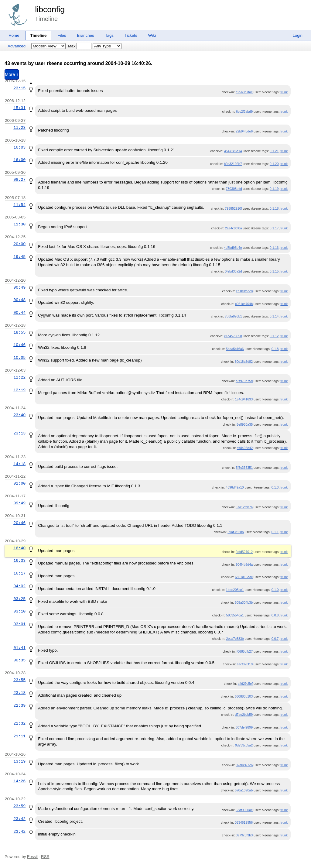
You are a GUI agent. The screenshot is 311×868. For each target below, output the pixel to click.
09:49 (19, 503)
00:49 (19, 287)
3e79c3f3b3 (244, 835)
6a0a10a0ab (244, 790)
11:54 (19, 205)
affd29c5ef (245, 684)
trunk (284, 92)
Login (297, 35)
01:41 (19, 648)
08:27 (19, 180)
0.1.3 (275, 487)
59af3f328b (236, 532)
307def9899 (244, 727)
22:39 (19, 705)
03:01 (19, 624)
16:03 (19, 147)
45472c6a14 (233, 151)
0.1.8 (275, 349)
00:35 (19, 660)
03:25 (19, 599)
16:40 (19, 548)
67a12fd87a (244, 507)
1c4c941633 (244, 399)
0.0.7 (275, 639)
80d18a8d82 (244, 362)
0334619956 (244, 822)
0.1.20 (274, 164)
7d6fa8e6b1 (233, 316)
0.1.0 (275, 590)
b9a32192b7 (233, 164)
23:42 (19, 819)
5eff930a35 (245, 424)
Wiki (152, 35)
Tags (109, 35)
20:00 (19, 244)
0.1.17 (274, 228)
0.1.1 (275, 532)
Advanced (17, 46)
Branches (86, 35)
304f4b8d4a (244, 564)
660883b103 (244, 696)
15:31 (19, 108)
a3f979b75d (244, 381)
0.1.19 (274, 189)
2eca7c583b (235, 639)
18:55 (19, 332)
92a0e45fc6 (244, 765)
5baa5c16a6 (235, 349)
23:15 (19, 88)
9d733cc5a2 (244, 745)
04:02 (19, 586)
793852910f (233, 208)
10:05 (19, 358)
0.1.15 (274, 271)
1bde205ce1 (235, 590)
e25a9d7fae (244, 92)
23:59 (19, 806)
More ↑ (12, 74)
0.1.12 (274, 336)
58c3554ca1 (235, 615)
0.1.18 (274, 208)
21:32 (19, 723)
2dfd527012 (244, 552)
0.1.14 (274, 316)
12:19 (19, 390)
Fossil (32, 857)
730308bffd (234, 189)
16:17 (19, 573)
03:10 (19, 611)
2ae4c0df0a (234, 228)
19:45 (19, 257)
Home (14, 35)
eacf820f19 (245, 664)
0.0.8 (275, 615)
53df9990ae (244, 810)
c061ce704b (244, 304)
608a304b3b (244, 602)
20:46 (19, 523)
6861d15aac (244, 577)
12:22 (19, 377)
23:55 (19, 680)
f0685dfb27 (245, 651)
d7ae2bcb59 (244, 715)
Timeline (39, 35)
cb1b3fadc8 (244, 291)
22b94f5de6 (244, 131)
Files (62, 35)
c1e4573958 (233, 336)
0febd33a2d (233, 271)
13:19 (19, 761)
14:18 (19, 464)
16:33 (19, 561)
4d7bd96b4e (233, 248)
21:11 (19, 736)
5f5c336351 (244, 468)
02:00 (19, 483)
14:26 (19, 781)
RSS (45, 857)
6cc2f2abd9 (244, 112)
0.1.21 (274, 151)
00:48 (19, 300)
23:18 (19, 693)
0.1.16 (274, 248)
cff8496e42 (245, 448)
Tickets (131, 35)
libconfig (50, 9)
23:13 (19, 433)
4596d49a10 (235, 487)
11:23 (19, 128)
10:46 (19, 345)
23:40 (19, 415)
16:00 (19, 160)
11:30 (19, 224)
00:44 (19, 313)
